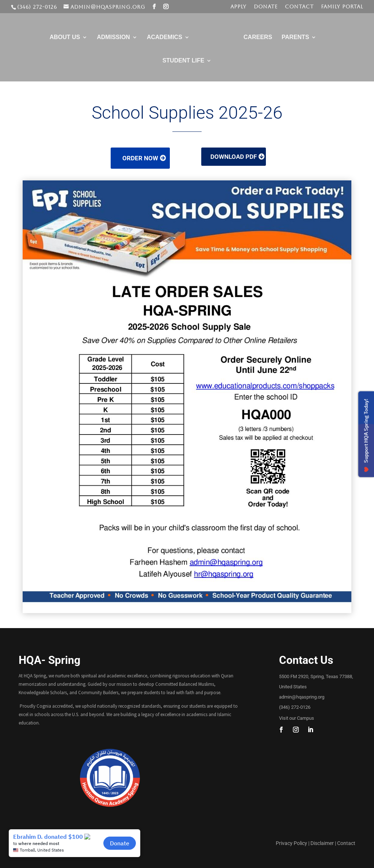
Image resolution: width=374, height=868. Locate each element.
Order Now (140, 158)
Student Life (184, 61)
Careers (258, 37)
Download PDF (234, 157)
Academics (165, 37)
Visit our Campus (297, 718)
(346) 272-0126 (295, 707)
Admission (113, 37)
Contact (299, 7)
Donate (266, 7)
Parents (295, 37)
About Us (65, 37)
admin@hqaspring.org (302, 697)
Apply (238, 7)
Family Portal (342, 7)
